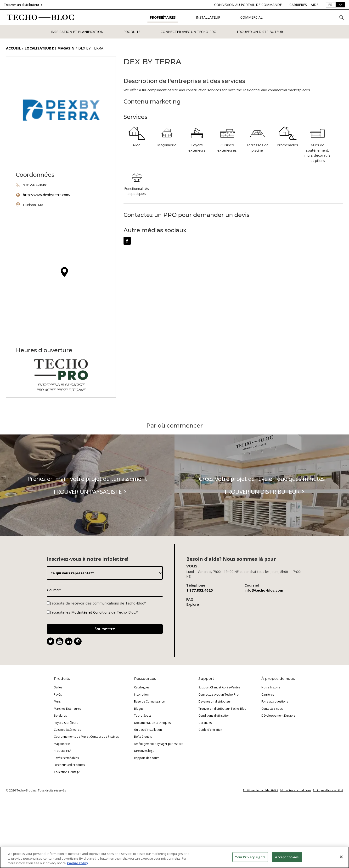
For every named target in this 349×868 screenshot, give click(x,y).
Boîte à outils (143, 782)
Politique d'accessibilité (328, 836)
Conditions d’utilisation (214, 761)
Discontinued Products (69, 810)
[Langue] (336, 5)
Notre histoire (271, 733)
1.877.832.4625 (200, 636)
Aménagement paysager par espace (159, 789)
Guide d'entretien (210, 775)
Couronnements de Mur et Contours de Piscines (86, 782)
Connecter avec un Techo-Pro (189, 32)
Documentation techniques (152, 768)
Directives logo (144, 796)
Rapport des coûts (147, 803)
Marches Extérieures (68, 754)
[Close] (341, 857)
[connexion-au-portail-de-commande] (248, 5)
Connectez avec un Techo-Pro (219, 740)
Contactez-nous (272, 754)
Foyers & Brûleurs (66, 768)
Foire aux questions (275, 747)
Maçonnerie (62, 789)
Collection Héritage (67, 817)
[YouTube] (60, 687)
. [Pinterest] (80, 687)
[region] (174, 857)
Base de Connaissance (149, 747)
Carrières (268, 740)
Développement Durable (278, 761)
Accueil (13, 48)
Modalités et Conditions (91, 658)
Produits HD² (63, 796)
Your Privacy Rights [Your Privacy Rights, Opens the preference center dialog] (250, 857)
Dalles (58, 733)
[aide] (315, 5)
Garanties (205, 768)
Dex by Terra (91, 48)
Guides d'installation (148, 775)
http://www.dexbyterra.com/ (47, 195)
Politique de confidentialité (261, 836)
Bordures (60, 761)
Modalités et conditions (296, 836)
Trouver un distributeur (24, 5)
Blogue (139, 754)
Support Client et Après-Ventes (219, 733)
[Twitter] (51, 687)
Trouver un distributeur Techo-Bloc (222, 754)
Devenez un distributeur (215, 747)
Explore (193, 650)
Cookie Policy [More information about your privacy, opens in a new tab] (78, 863)
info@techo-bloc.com (264, 636)
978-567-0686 (35, 185)
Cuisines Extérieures (67, 775)
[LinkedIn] (69, 687)
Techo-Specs (143, 761)
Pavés (58, 740)
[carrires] (298, 5)
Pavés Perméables (66, 803)
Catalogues (142, 733)
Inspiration (141, 740)
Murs (57, 747)
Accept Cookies (287, 857)
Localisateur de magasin (50, 48)
